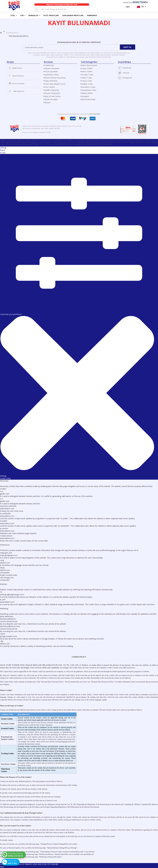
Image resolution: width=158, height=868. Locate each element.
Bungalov (33, 15)
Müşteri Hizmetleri (52, 68)
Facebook (124, 68)
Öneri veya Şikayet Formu (55, 84)
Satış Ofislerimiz (51, 81)
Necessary (4, 481)
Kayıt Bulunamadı (12, 33)
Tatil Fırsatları (51, 15)
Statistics (4, 584)
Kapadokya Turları (89, 90)
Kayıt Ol (128, 47)
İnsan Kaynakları (51, 72)
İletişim (48, 102)
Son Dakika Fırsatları (73, 15)
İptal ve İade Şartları (53, 96)
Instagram (125, 78)
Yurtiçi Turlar (87, 81)
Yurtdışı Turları (88, 75)
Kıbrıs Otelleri (87, 72)
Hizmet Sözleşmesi (52, 93)
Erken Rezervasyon (89, 65)
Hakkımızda (49, 65)
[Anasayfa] (1, 33)
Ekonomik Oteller (89, 99)
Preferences (5, 545)
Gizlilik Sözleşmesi (52, 90)
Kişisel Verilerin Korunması (55, 78)
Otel (13, 15)
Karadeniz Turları (89, 87)
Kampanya (92, 15)
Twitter (124, 73)
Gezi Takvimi (50, 87)
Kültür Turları (87, 78)
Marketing (4, 608)
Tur (22, 15)
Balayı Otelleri (87, 93)
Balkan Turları (87, 84)
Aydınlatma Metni (52, 75)
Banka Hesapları (51, 99)
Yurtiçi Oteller (87, 68)
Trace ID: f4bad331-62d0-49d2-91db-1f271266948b (38, 864)
